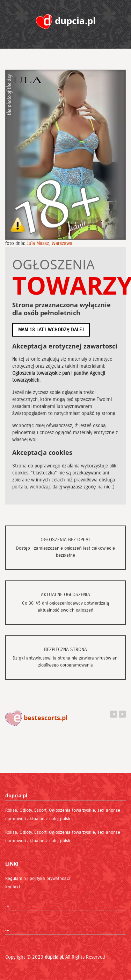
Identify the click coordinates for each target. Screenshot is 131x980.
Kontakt (13, 887)
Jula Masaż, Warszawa (49, 243)
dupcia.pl (54, 957)
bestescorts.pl (37, 718)
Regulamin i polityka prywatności (38, 879)
